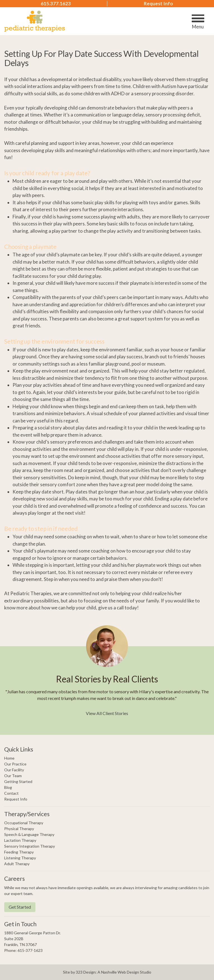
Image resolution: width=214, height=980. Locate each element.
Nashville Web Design (120, 972)
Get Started (20, 907)
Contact (11, 793)
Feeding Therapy (19, 852)
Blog (8, 787)
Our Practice (15, 764)
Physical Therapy (19, 829)
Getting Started (18, 781)
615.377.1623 (56, 4)
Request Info (158, 4)
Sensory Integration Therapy (30, 846)
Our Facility (14, 770)
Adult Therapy (17, 864)
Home (9, 758)
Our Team (13, 776)
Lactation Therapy (20, 840)
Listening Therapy (20, 858)
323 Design (86, 972)
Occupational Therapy (24, 823)
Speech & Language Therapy (29, 834)
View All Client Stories (107, 713)
